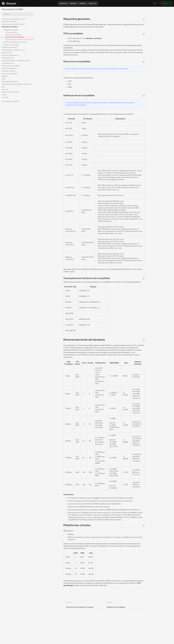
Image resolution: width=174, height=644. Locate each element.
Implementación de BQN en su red (13, 50)
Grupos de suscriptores (9, 74)
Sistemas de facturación (10, 82)
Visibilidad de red (8, 63)
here (114, 180)
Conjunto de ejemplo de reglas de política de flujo (17, 86)
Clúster (4, 95)
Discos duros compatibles (13, 35)
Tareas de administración (10, 55)
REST (3, 79)
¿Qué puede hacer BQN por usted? (13, 19)
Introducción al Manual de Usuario (13, 24)
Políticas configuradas (9, 68)
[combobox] (156, 3)
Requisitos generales (11, 30)
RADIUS (4, 76)
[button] (63, 3)
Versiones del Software (9, 22)
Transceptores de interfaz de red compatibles (20, 40)
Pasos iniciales (7, 53)
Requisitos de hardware (10, 27)
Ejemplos (5, 90)
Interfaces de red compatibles (15, 37)
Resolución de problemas (10, 92)
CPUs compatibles (11, 33)
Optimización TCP (8, 58)
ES (155, 3)
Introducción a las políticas (11, 66)
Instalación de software (9, 47)
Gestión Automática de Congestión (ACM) (16, 61)
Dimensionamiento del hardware (15, 42)
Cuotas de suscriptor (9, 71)
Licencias (5, 97)
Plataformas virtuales (11, 45)
